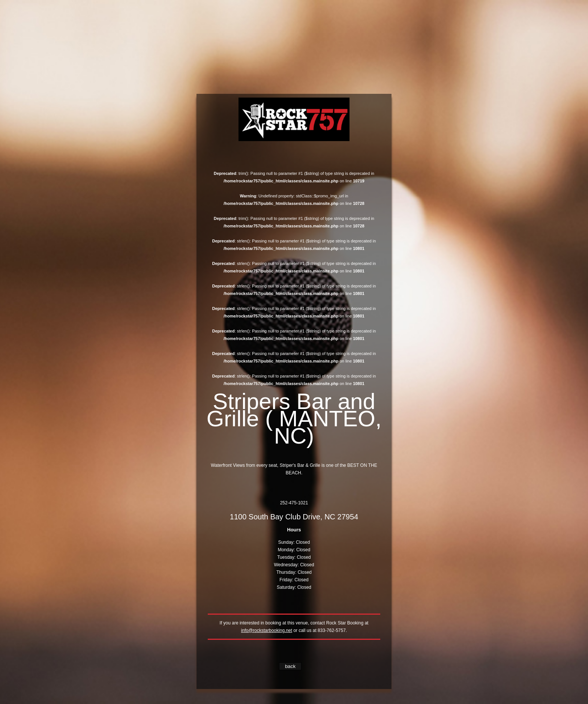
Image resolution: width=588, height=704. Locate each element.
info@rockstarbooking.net (267, 630)
